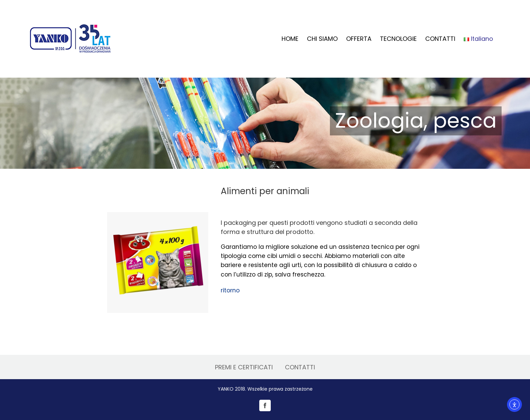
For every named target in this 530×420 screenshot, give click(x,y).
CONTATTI (300, 367)
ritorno (230, 290)
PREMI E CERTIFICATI (244, 367)
